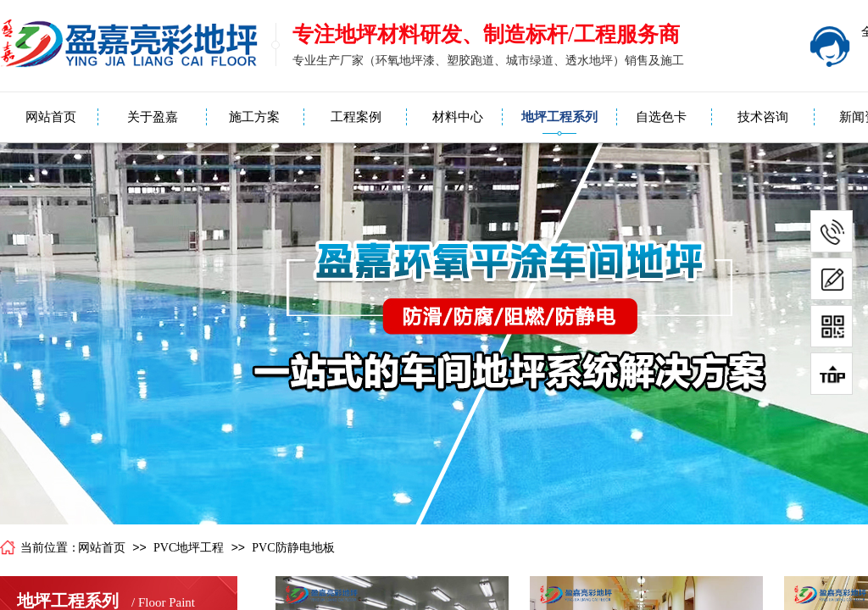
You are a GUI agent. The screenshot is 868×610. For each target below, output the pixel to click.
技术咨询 (763, 117)
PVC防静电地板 (293, 548)
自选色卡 (661, 117)
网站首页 (51, 117)
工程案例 (356, 117)
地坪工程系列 (559, 117)
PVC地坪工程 (189, 548)
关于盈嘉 (153, 117)
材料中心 (458, 117)
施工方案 (254, 117)
